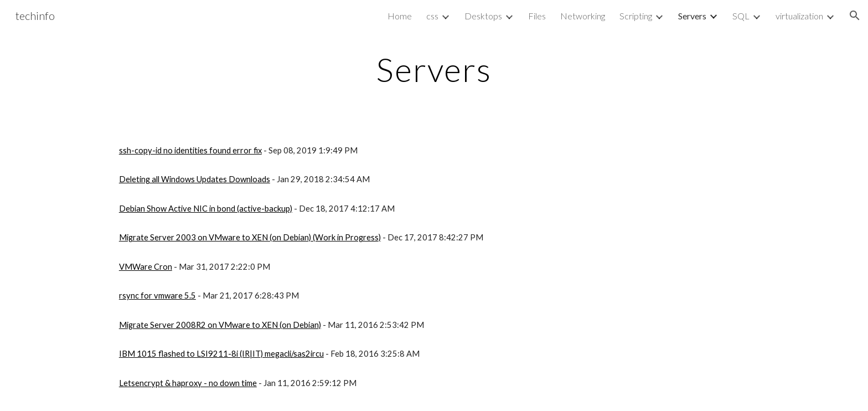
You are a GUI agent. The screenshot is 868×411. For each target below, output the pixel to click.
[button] (855, 16)
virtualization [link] (799, 16)
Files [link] (537, 16)
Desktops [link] (483, 16)
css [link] (432, 16)
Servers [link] (692, 16)
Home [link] (400, 16)
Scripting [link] (636, 16)
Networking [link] (583, 16)
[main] (434, 69)
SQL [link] (741, 16)
